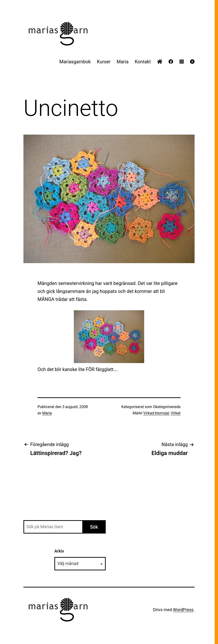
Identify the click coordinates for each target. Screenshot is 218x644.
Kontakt (143, 62)
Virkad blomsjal (156, 413)
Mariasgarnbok (75, 62)
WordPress (183, 610)
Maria (122, 62)
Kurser (104, 62)
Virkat (176, 413)
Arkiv (59, 551)
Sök (94, 527)
